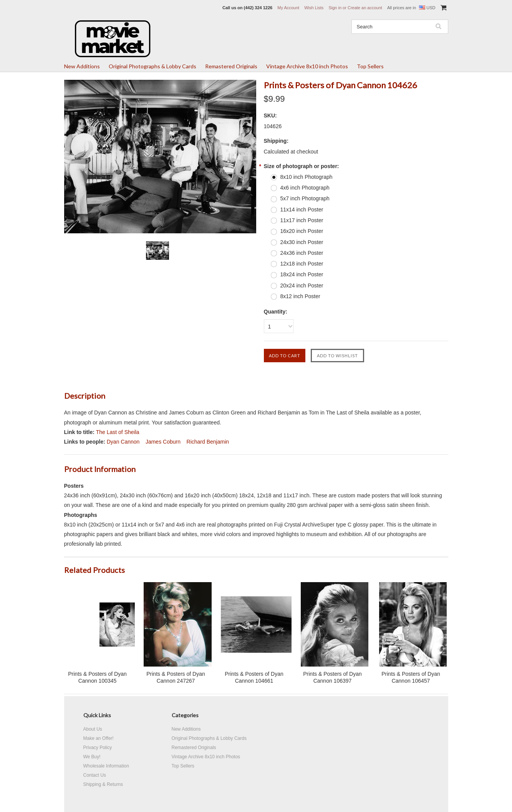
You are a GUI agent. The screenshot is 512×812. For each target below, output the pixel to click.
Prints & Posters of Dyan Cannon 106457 (411, 677)
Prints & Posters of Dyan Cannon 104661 (254, 677)
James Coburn (163, 442)
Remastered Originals (231, 66)
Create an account (365, 8)
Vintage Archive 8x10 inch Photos (307, 66)
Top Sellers (370, 66)
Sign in (335, 8)
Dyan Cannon (123, 442)
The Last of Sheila (118, 432)
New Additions (82, 66)
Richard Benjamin (208, 442)
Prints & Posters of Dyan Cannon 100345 (97, 677)
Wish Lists (314, 8)
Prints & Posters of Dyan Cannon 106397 (332, 677)
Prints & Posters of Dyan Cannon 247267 (176, 677)
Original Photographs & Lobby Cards (152, 66)
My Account (288, 8)
